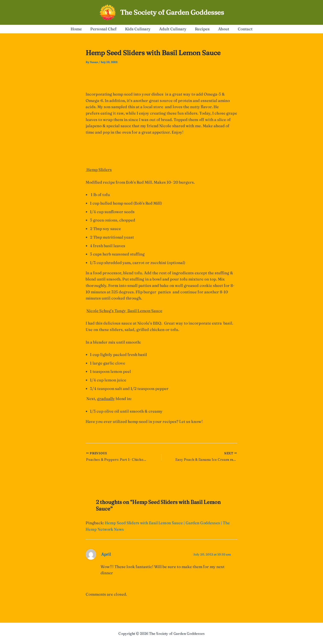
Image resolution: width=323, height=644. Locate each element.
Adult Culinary (173, 29)
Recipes (201, 29)
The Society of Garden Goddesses (172, 12)
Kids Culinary (139, 29)
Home (79, 29)
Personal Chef (105, 29)
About (222, 29)
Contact (243, 29)
